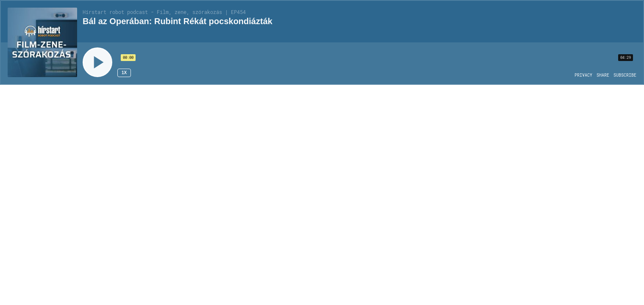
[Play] (97, 62)
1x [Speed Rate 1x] (124, 73)
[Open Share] (603, 75)
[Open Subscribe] (625, 75)
